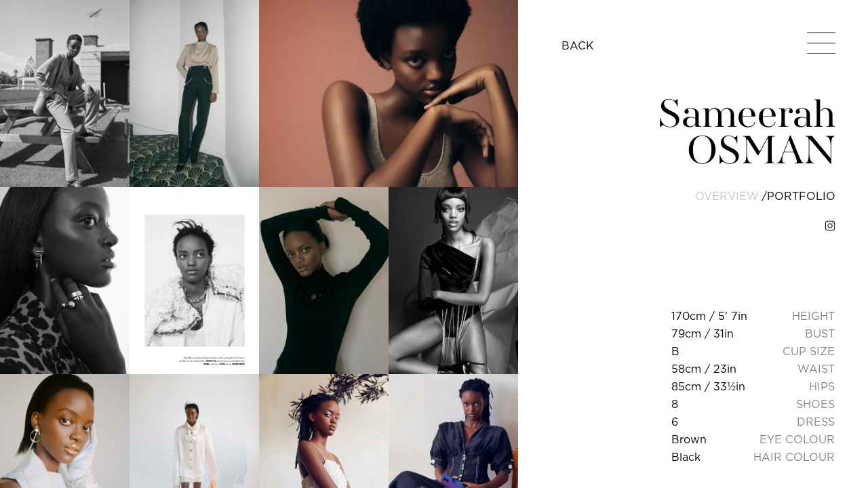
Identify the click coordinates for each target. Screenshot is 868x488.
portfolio (801, 196)
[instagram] (830, 226)
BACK (578, 45)
